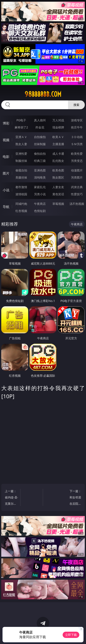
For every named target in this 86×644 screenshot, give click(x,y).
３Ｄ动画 (77, 137)
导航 (6, 207)
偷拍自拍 (40, 154)
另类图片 (77, 177)
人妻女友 (58, 187)
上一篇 (11, 498)
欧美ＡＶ (58, 137)
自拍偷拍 (40, 137)
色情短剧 (40, 211)
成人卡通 (58, 154)
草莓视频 (58, 204)
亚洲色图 (40, 170)
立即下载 (71, 635)
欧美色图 (58, 170)
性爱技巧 (77, 194)
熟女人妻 (21, 144)
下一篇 (75, 498)
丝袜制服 (40, 144)
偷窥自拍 (21, 170)
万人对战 (58, 120)
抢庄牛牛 (77, 127)
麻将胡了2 (21, 127)
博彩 (6, 123)
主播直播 (58, 144)
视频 (6, 140)
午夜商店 (40, 204)
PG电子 (21, 120)
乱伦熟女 (58, 161)
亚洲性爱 (21, 154)
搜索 (76, 105)
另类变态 (77, 161)
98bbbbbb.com (43, 94)
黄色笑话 (58, 194)
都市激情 (21, 187)
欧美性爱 (77, 154)
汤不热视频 (77, 204)
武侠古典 (77, 187)
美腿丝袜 (21, 177)
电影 (6, 157)
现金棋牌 (58, 127)
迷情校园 (21, 194)
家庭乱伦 (40, 187)
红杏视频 (21, 211)
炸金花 (40, 127)
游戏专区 (77, 120)
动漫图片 (77, 170)
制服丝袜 (21, 161)
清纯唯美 (40, 177)
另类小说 (40, 194)
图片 (6, 173)
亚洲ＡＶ (21, 137)
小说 (6, 190)
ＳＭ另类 (77, 144)
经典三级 (40, 161)
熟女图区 (58, 177)
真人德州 (40, 120)
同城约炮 (21, 204)
